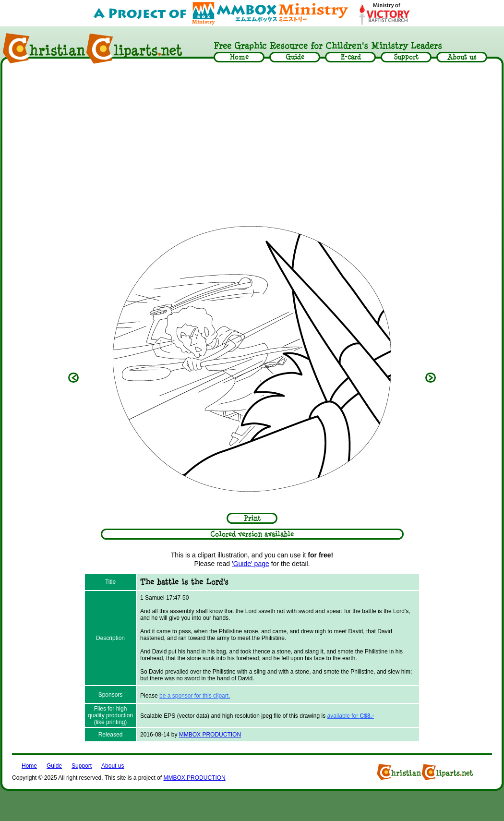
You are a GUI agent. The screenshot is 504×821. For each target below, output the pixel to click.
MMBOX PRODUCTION (210, 735)
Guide (54, 766)
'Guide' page (251, 564)
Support (82, 766)
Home (29, 766)
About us (113, 766)
